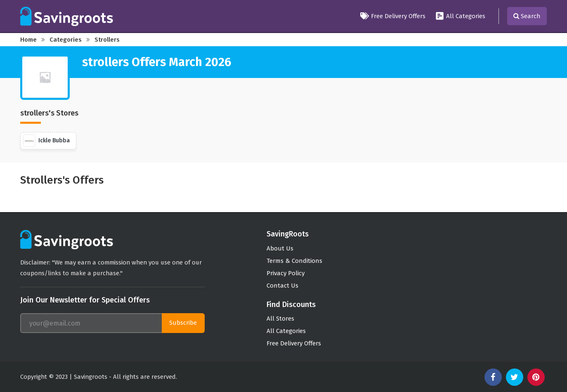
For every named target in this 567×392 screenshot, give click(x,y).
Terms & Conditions (294, 261)
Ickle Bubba (46, 141)
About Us (280, 248)
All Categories (460, 16)
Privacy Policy (286, 273)
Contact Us (282, 286)
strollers (107, 40)
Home (28, 40)
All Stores (280, 319)
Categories (66, 40)
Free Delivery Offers (393, 16)
